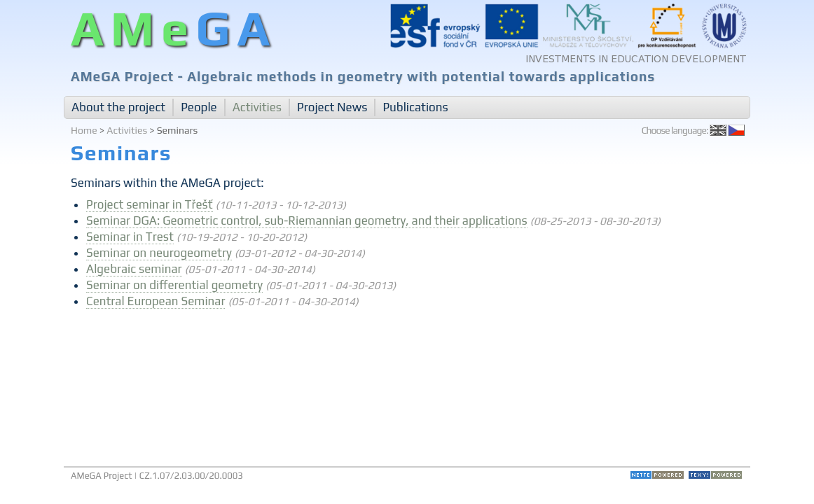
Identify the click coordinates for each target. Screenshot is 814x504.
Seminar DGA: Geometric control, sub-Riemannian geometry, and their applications (307, 220)
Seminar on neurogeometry (159, 253)
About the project (118, 107)
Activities (257, 107)
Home (84, 130)
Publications (415, 107)
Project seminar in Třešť (150, 204)
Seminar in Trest (130, 237)
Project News (332, 107)
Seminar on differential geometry (174, 285)
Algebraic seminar (134, 269)
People (199, 107)
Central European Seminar (156, 301)
